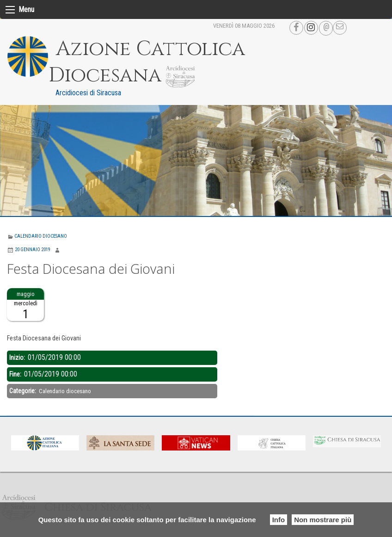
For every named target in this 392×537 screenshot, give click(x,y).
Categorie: (23, 391)
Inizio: (18, 358)
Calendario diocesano (41, 236)
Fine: (16, 374)
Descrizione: (24, 327)
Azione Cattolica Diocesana (147, 62)
